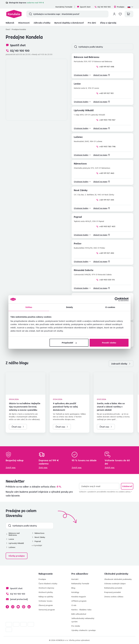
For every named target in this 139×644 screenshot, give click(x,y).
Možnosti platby (46, 592)
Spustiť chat (84, 7)
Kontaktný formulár (64, 7)
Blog (73, 588)
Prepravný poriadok (113, 592)
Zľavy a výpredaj (108, 23)
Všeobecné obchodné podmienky (118, 579)
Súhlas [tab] (29, 307)
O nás (74, 605)
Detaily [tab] (69, 307)
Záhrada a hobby (42, 23)
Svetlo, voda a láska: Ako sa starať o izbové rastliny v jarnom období (111, 407)
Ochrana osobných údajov (115, 584)
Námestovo (40, 533)
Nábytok (10, 23)
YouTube (18, 607)
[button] (82, 75)
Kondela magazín (79, 597)
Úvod (8, 29)
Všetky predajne (17, 556)
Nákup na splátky (46, 597)
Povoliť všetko (109, 343)
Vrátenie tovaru (45, 601)
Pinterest (24, 607)
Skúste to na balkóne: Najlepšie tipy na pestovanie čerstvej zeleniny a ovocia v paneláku (25, 407)
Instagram (13, 607)
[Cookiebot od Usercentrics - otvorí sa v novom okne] (117, 299)
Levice (11, 539)
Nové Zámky (40, 537)
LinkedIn (29, 607)
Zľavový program (46, 605)
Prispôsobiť (69, 343)
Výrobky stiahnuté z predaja (83, 630)
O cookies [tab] (110, 307)
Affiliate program (79, 601)
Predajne (119, 7)
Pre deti (92, 23)
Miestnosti (24, 23)
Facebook (7, 607)
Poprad (38, 541)
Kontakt (75, 579)
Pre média (76, 626)
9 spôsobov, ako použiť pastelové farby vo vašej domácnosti (65, 407)
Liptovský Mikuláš (16, 543)
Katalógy (75, 592)
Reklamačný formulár (80, 584)
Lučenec (12, 547)
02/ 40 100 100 (103, 7)
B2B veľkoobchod (79, 614)
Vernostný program (47, 610)
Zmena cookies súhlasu (114, 597)
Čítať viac (16, 427)
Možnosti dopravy (46, 588)
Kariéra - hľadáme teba (81, 610)
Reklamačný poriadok (113, 588)
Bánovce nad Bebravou (14, 534)
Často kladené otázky (48, 584)
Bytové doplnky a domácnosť (69, 23)
